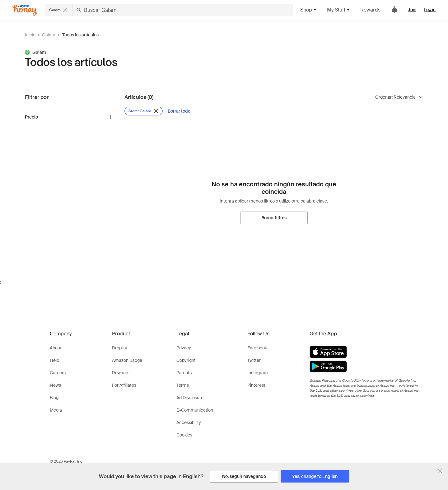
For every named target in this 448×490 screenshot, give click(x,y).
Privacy (184, 348)
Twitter (254, 360)
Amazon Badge (127, 360)
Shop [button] (309, 10)
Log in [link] (430, 10)
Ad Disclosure (190, 398)
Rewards (370, 10)
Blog (54, 398)
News (55, 385)
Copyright (186, 360)
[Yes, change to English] (315, 476)
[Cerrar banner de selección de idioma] (440, 471)
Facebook (257, 348)
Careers (58, 373)
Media (56, 410)
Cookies (184, 435)
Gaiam (49, 35)
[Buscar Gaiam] (183, 10)
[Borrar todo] (179, 111)
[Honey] (25, 10)
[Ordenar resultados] (399, 97)
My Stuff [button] (339, 10)
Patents (184, 373)
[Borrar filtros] (274, 218)
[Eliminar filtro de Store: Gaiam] (144, 111)
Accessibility (189, 422)
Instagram (258, 373)
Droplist (120, 348)
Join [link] (412, 10)
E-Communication (195, 410)
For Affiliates (124, 385)
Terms (183, 385)
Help (54, 360)
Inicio (30, 35)
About (56, 348)
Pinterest (256, 385)
